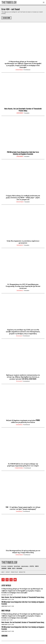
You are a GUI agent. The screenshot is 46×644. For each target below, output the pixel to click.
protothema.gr (27, 70)
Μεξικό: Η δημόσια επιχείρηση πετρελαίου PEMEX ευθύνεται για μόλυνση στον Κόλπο (23, 421)
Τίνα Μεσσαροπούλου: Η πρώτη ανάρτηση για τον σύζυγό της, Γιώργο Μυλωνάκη (23, 551)
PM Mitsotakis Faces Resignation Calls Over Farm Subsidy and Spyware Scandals (23, 153)
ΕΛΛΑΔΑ (19, 336)
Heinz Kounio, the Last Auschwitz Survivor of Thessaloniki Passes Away (23, 110)
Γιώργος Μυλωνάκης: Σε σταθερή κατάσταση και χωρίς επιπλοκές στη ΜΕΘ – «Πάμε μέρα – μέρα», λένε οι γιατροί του (23, 197)
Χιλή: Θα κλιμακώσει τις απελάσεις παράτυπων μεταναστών (23, 242)
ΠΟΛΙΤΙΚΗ (19, 70)
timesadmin (27, 113)
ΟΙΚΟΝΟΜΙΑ (19, 468)
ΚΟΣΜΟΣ (20, 245)
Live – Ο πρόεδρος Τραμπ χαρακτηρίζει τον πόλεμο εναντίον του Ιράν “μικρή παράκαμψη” (23, 508)
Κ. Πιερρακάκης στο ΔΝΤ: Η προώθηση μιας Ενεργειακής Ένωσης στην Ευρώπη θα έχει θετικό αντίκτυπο (23, 286)
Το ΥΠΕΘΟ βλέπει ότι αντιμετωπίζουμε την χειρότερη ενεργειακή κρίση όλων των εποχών (23, 465)
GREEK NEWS (20, 113)
